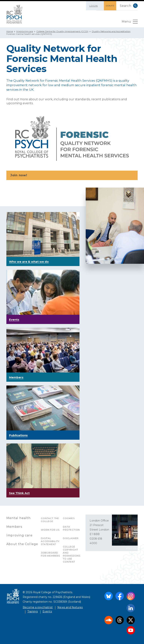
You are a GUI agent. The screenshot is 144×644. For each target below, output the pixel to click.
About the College (22, 544)
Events (47, 611)
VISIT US (131, 548)
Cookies (69, 518)
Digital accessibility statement (50, 541)
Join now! (72, 176)
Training (33, 611)
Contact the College (50, 520)
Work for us (50, 530)
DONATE (110, 6)
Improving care (25, 31)
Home (10, 31)
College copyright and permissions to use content (72, 554)
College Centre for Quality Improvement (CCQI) (62, 31)
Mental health (19, 518)
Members (14, 527)
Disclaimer (71, 538)
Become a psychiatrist (38, 607)
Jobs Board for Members (50, 554)
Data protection (71, 528)
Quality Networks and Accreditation (111, 31)
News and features (70, 607)
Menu (130, 23)
